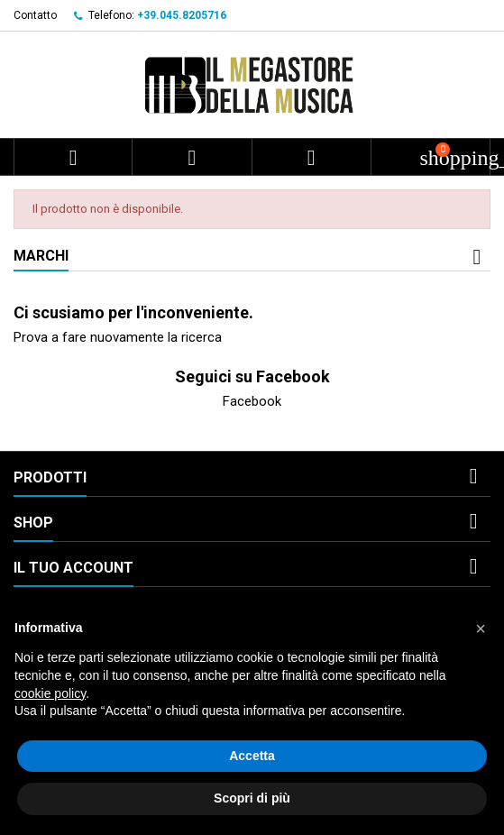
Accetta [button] (252, 756)
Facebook (252, 401)
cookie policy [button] (50, 693)
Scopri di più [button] (252, 798)
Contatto (35, 15)
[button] (481, 629)
